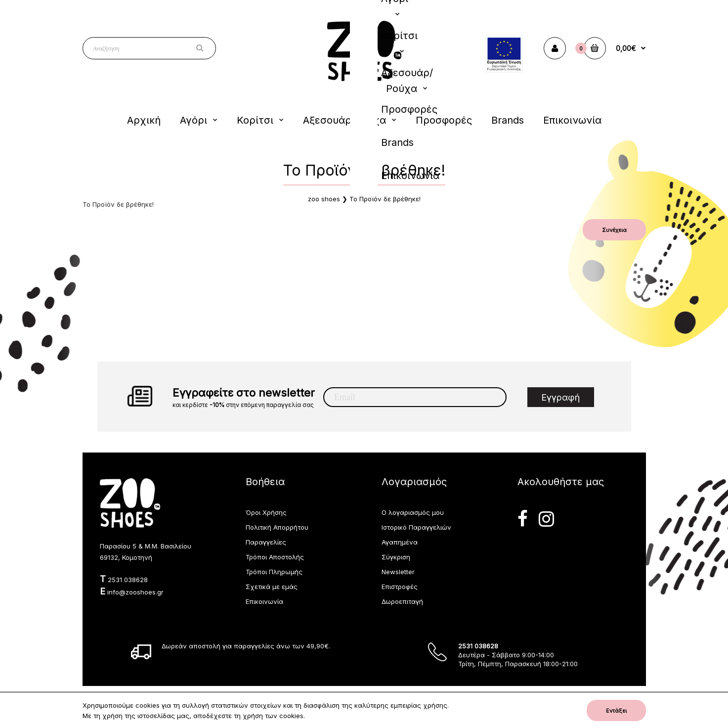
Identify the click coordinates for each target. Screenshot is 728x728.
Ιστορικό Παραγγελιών (416, 527)
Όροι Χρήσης (266, 512)
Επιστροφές (400, 587)
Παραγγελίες (266, 542)
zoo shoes (324, 199)
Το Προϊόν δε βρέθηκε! (385, 199)
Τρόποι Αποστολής (275, 557)
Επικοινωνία (264, 601)
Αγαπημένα (400, 542)
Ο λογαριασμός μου (413, 512)
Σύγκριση (396, 557)
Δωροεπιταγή (402, 601)
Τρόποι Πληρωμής (274, 572)
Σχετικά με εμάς (272, 587)
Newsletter (398, 572)
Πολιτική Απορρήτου (277, 527)
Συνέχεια (614, 230)
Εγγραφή (560, 397)
